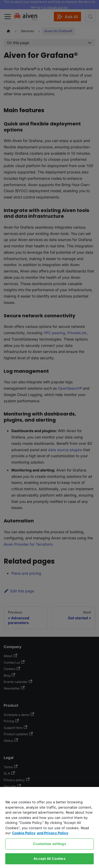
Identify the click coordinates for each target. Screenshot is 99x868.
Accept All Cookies (49, 858)
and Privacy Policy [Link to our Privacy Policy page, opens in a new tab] (53, 833)
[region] (49, 827)
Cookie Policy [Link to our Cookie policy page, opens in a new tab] (24, 833)
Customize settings (49, 844)
